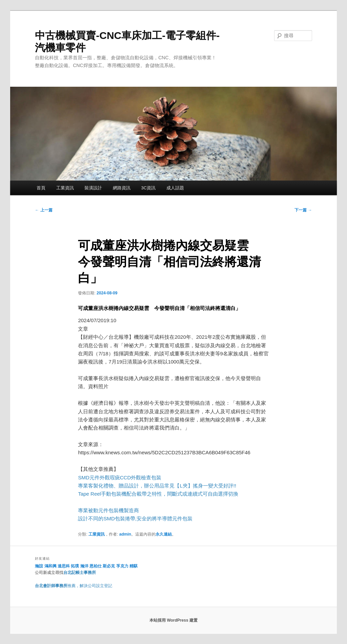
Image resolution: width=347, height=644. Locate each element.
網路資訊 (122, 188)
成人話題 (175, 188)
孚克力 (122, 566)
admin (125, 534)
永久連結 (164, 534)
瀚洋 (84, 566)
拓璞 (75, 566)
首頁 (41, 188)
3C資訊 (148, 188)
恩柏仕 (96, 566)
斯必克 (109, 566)
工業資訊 (65, 188)
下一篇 (303, 210)
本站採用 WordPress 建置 (173, 620)
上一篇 (44, 210)
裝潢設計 (93, 188)
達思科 (64, 566)
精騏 (134, 566)
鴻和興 (50, 566)
